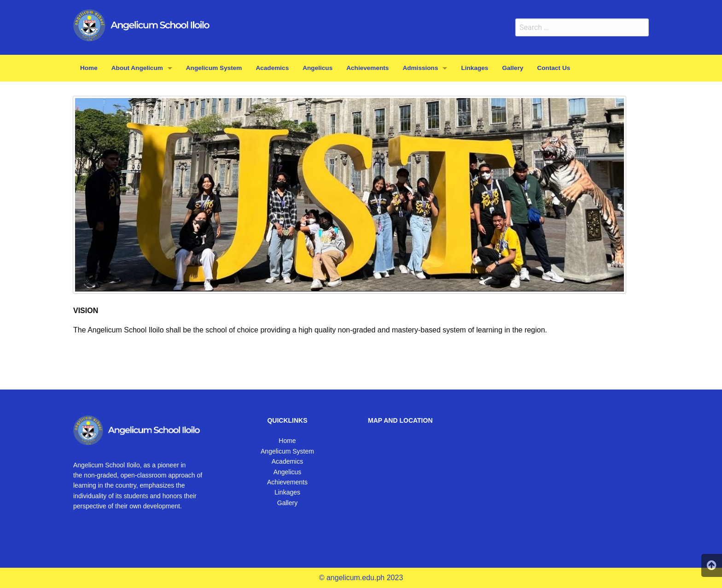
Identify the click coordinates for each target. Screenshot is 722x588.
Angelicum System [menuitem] (214, 68)
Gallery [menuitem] (512, 68)
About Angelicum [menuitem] (137, 68)
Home (287, 441)
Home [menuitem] (89, 68)
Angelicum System (287, 451)
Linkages (287, 492)
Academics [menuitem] (272, 68)
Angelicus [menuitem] (317, 68)
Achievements (287, 482)
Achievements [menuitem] (367, 68)
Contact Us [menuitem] (554, 68)
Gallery (287, 503)
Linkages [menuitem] (475, 68)
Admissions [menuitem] (420, 68)
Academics (287, 461)
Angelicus (288, 472)
